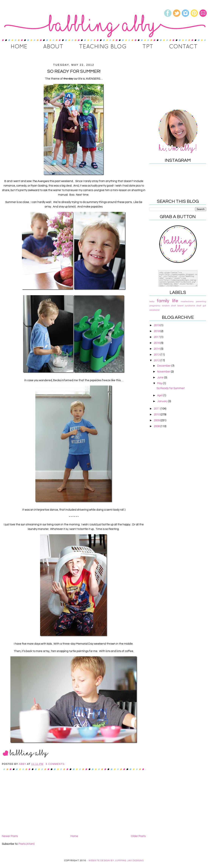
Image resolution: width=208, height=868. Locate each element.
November (164, 372)
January (163, 401)
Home (74, 836)
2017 (157, 337)
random (166, 306)
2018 (157, 331)
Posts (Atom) (26, 844)
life (175, 301)
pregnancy (155, 306)
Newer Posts (10, 836)
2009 (157, 420)
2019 (157, 325)
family (163, 301)
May (160, 383)
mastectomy (187, 302)
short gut (201, 306)
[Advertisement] (74, 805)
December (164, 366)
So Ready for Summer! (74, 71)
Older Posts (138, 836)
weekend (154, 310)
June (161, 377)
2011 (157, 409)
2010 (157, 415)
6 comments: (56, 764)
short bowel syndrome (183, 306)
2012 (157, 360)
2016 (157, 343)
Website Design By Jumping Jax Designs (116, 861)
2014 (157, 349)
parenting (201, 302)
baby (152, 302)
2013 (157, 355)
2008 (157, 426)
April (160, 395)
